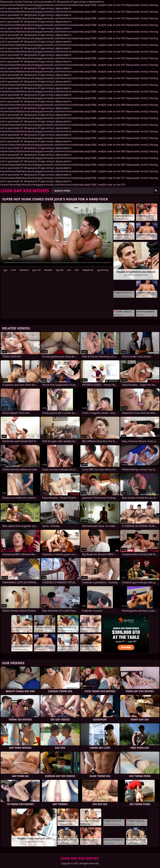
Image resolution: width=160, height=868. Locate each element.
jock (69, 270)
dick (77, 270)
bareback (24, 270)
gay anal (37, 270)
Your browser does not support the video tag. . (57, 234)
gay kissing (103, 270)
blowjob (48, 270)
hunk (13, 270)
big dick (60, 270)
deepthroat (88, 270)
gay (5, 270)
